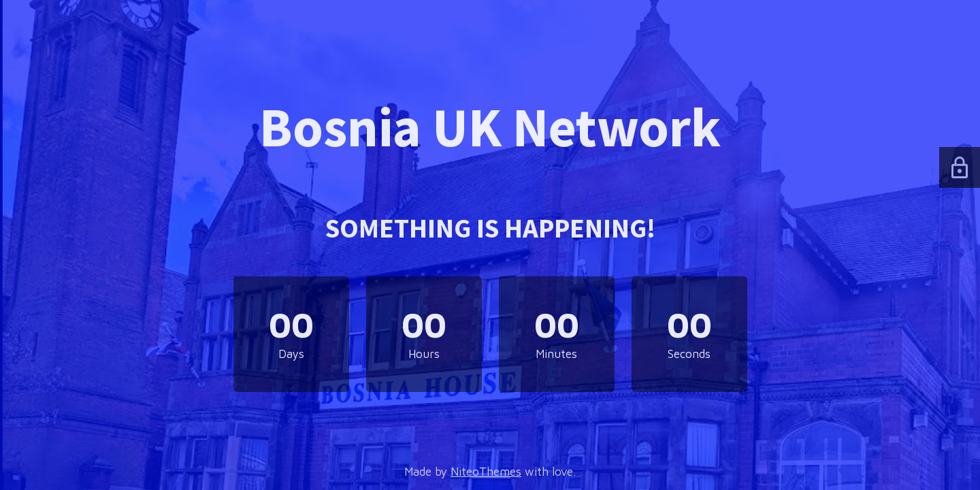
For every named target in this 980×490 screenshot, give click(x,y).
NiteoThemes (486, 472)
